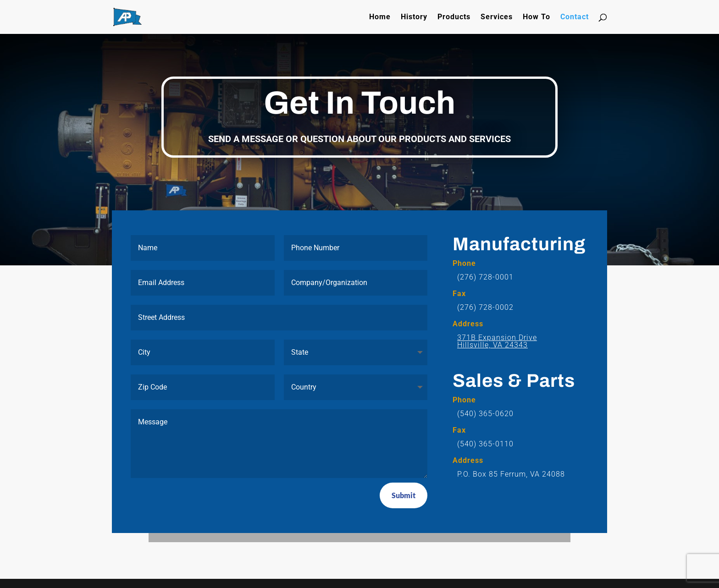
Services (497, 17)
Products (454, 17)
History (414, 17)
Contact (575, 17)
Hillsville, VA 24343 (492, 345)
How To (536, 17)
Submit (404, 495)
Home (380, 17)
